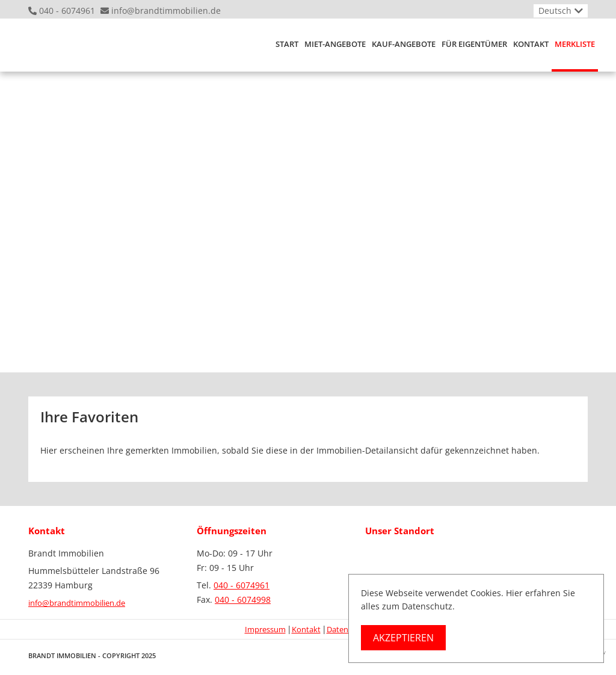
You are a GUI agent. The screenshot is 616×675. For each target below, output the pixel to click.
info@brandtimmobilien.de (166, 11)
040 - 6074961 (67, 11)
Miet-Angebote (335, 44)
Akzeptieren (403, 638)
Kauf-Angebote (404, 44)
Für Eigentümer (474, 44)
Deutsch (555, 11)
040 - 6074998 (243, 599)
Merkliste (575, 44)
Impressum (265, 629)
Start (287, 44)
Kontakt (531, 44)
